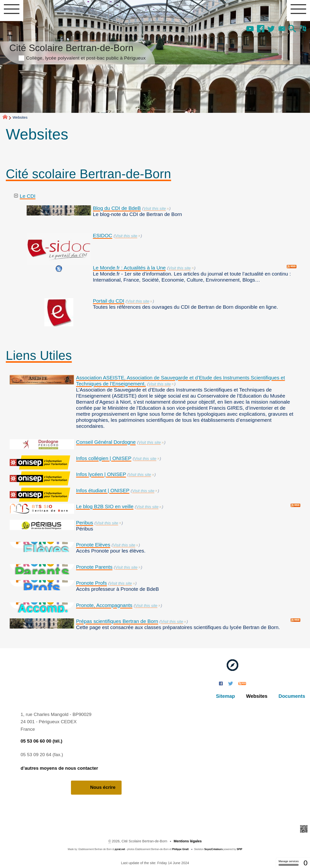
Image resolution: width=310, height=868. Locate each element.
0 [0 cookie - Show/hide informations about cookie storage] (306, 863)
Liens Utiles (39, 355)
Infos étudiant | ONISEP (103, 490)
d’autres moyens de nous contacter (59, 768)
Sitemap (225, 696)
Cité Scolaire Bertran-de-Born (77, 51)
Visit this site (155, 209)
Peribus (85, 523)
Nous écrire (96, 787)
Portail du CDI (109, 301)
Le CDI (28, 196)
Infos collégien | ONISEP (104, 458)
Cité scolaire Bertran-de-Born (89, 174)
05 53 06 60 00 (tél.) (41, 741)
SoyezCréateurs (213, 849)
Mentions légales (188, 841)
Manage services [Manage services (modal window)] (289, 863)
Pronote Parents (94, 567)
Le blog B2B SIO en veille (105, 506)
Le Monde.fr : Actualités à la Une (129, 268)
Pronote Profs (91, 583)
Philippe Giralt (180, 849)
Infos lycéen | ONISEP (101, 474)
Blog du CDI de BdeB (117, 208)
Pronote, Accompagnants (104, 605)
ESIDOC (103, 235)
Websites (257, 696)
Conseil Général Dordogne (106, 442)
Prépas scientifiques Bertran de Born (117, 621)
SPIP (239, 849)
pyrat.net (120, 849)
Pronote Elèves (93, 545)
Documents (292, 696)
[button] (292, 29)
